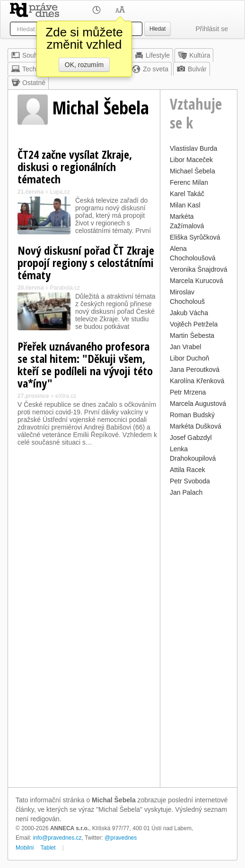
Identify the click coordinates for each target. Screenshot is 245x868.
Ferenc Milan (189, 182)
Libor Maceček (191, 160)
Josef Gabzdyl (191, 438)
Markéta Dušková (196, 426)
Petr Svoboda (190, 481)
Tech (24, 69)
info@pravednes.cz (57, 838)
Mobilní (25, 848)
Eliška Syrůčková (195, 237)
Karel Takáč (187, 194)
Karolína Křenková (197, 381)
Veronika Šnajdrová (198, 269)
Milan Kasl (185, 205)
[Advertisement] (199, 641)
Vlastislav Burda (193, 148)
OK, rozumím (84, 65)
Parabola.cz (65, 288)
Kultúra (194, 55)
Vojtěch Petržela (194, 324)
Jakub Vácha (189, 313)
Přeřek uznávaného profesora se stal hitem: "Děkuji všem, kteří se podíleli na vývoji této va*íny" (85, 365)
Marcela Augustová (198, 404)
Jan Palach (186, 492)
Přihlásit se (212, 29)
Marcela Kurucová (197, 281)
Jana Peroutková (195, 370)
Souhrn (27, 55)
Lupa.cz (60, 192)
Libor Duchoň (189, 358)
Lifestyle (152, 55)
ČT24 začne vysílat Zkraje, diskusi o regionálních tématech (75, 167)
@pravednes (121, 838)
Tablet (48, 848)
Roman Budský (192, 415)
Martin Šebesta (192, 335)
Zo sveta (150, 69)
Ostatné (28, 83)
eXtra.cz (66, 396)
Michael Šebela (192, 171)
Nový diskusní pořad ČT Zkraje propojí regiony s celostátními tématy (86, 262)
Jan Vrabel (185, 347)
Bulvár (192, 69)
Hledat (157, 29)
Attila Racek (188, 470)
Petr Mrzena (188, 392)
